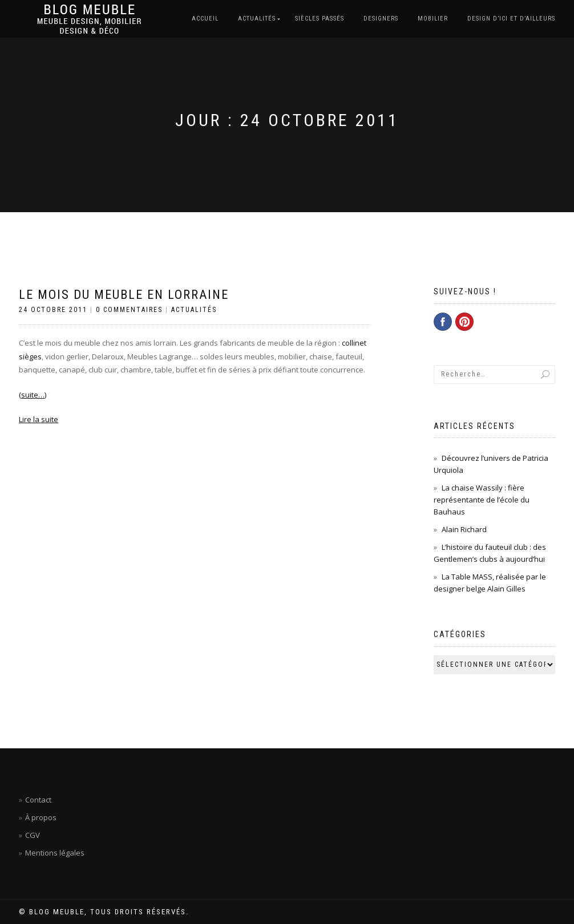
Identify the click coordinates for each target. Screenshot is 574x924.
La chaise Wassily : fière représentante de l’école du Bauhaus (482, 500)
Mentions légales (55, 853)
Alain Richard (464, 529)
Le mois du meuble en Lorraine (124, 295)
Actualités (257, 19)
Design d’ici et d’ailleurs (511, 19)
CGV (33, 835)
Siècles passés (320, 19)
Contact (38, 800)
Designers (381, 19)
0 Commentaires (129, 310)
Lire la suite (39, 419)
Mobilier (433, 19)
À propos (41, 817)
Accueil (205, 19)
